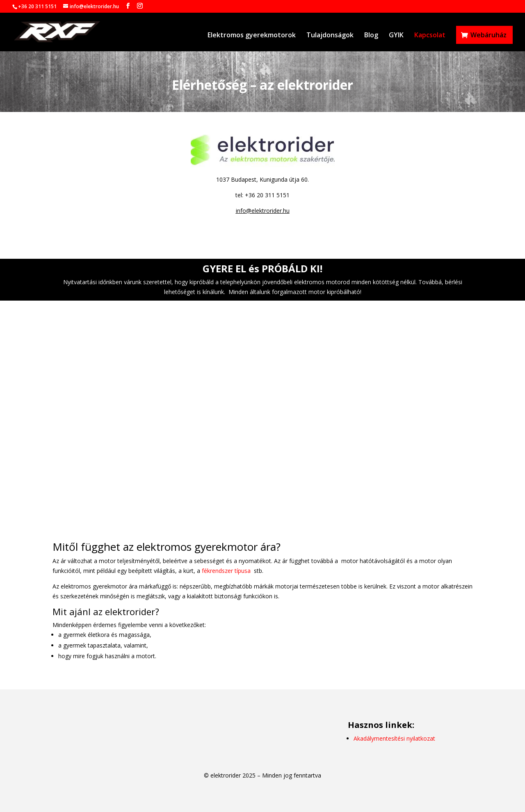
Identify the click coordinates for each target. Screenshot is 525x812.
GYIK (396, 36)
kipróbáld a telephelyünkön (225, 282)
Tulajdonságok (330, 36)
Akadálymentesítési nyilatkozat (394, 738)
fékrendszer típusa (226, 571)
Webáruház (488, 35)
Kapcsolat (430, 36)
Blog (371, 36)
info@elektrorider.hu (263, 211)
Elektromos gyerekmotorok (252, 36)
